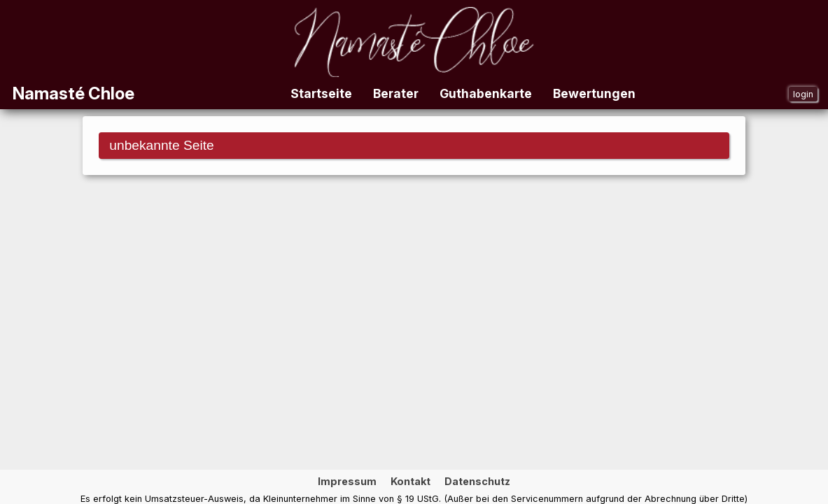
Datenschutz (477, 481)
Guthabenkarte (486, 94)
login (803, 94)
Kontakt (411, 481)
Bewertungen (594, 94)
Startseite (321, 94)
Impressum (347, 481)
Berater (396, 94)
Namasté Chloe (73, 94)
